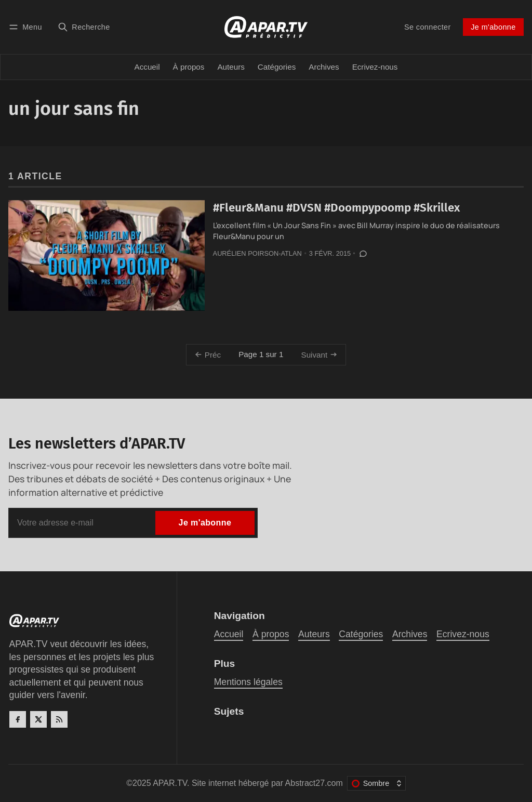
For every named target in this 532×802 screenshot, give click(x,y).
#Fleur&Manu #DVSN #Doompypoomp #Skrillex (336, 208)
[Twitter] (38, 719)
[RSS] (59, 719)
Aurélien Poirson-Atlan (257, 253)
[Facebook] (18, 719)
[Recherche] (84, 27)
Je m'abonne (493, 27)
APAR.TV (170, 783)
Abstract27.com (314, 783)
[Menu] (27, 27)
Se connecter (428, 27)
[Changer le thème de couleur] (376, 783)
